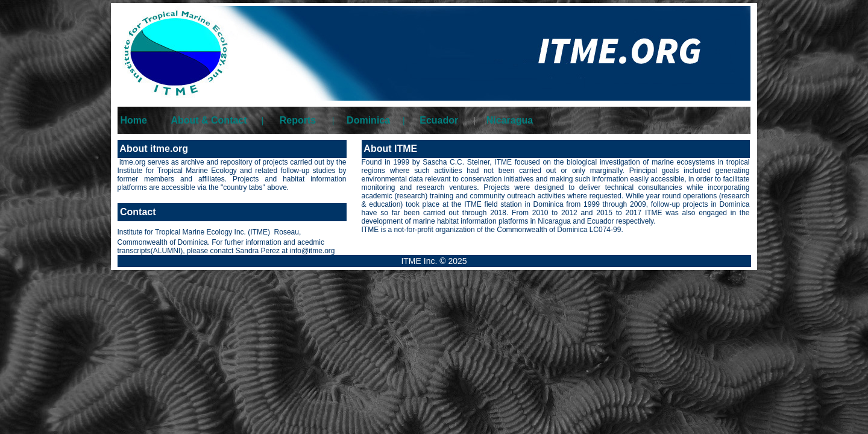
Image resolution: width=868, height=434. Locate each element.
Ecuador (439, 120)
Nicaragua (510, 120)
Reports (298, 120)
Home (134, 120)
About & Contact (209, 120)
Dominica (368, 120)
